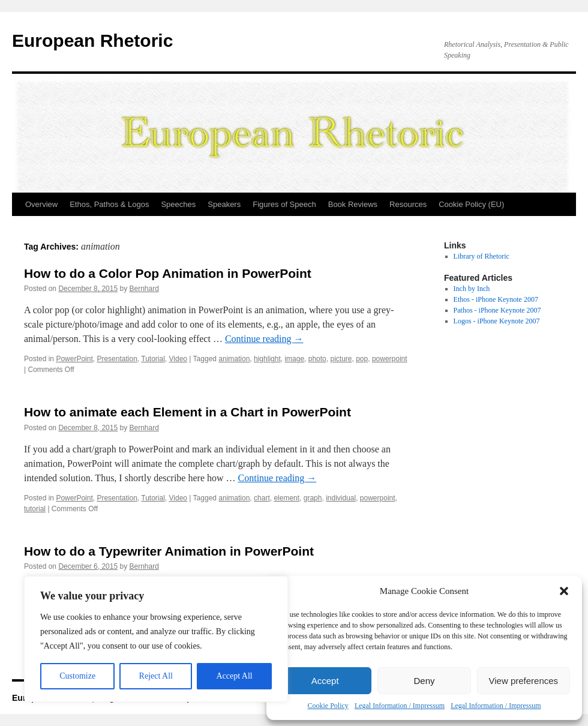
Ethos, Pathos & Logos (109, 204)
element (286, 498)
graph (313, 498)
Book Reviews (353, 204)
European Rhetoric (92, 40)
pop (362, 359)
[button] (564, 591)
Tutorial (153, 359)
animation (234, 359)
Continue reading (264, 339)
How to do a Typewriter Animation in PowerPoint (169, 551)
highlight (267, 359)
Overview (41, 204)
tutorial (35, 509)
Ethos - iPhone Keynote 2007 (496, 299)
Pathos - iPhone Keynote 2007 (497, 310)
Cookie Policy (328, 706)
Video (178, 359)
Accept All (234, 676)
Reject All (156, 676)
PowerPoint (74, 359)
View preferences (524, 681)
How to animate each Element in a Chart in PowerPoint (187, 412)
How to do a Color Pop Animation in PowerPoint (168, 273)
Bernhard (144, 289)
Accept (325, 681)
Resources (408, 204)
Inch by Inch (472, 289)
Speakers (224, 204)
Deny (424, 681)
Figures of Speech (284, 204)
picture (341, 359)
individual (341, 498)
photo (317, 359)
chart (262, 498)
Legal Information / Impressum (400, 706)
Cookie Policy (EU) (471, 204)
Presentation (117, 359)
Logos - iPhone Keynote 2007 (497, 321)
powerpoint (390, 359)
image (294, 359)
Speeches (178, 204)
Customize (77, 676)
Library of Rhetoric (481, 256)
